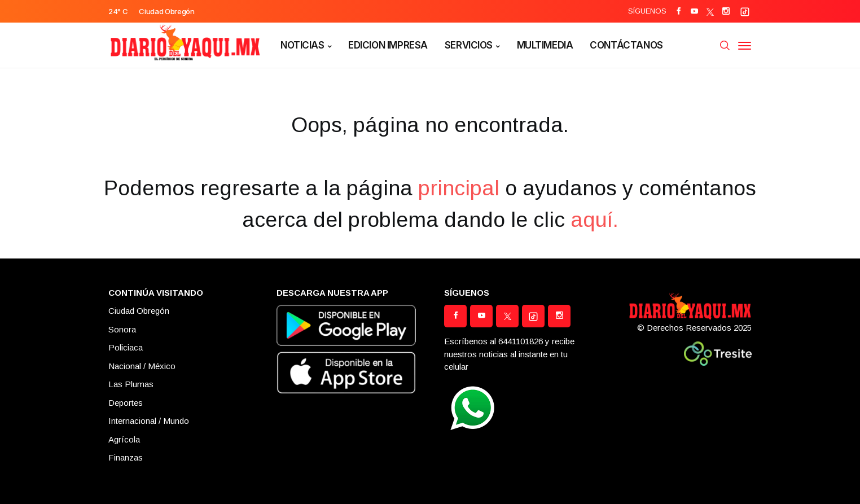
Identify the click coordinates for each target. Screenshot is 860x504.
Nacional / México (142, 366)
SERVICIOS (469, 45)
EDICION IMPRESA (388, 45)
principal (459, 188)
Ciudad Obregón (139, 311)
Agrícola (124, 439)
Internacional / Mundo (149, 421)
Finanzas (126, 457)
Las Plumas (131, 384)
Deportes (126, 403)
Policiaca (126, 347)
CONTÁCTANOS (626, 45)
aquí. (594, 220)
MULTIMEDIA (545, 45)
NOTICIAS (302, 45)
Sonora (122, 329)
